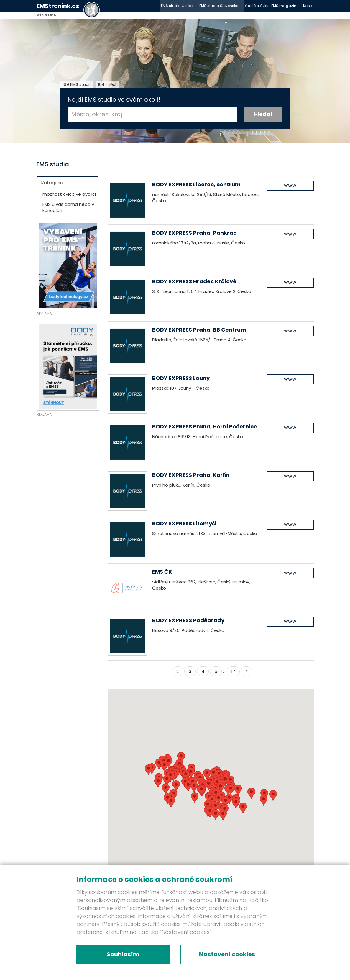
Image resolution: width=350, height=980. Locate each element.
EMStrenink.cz (58, 6)
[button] (216, 815)
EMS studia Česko (179, 6)
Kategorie (52, 183)
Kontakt (310, 6)
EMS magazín (286, 6)
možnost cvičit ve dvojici (69, 194)
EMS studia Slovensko (221, 6)
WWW (290, 186)
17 (233, 671)
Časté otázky (257, 6)
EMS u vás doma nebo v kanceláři (68, 207)
